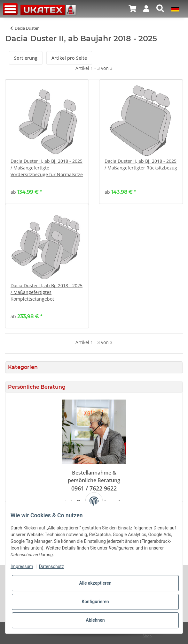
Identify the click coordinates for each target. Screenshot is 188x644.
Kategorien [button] (23, 367)
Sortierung (26, 58)
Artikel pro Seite (69, 58)
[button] (146, 9)
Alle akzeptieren (95, 583)
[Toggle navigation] (10, 9)
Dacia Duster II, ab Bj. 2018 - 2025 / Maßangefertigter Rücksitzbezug (141, 164)
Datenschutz (51, 566)
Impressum (22, 566)
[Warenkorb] (132, 9)
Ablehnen (95, 620)
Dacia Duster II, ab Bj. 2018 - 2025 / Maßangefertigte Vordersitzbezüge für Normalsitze (47, 168)
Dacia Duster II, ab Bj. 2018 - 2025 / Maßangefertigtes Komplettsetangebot (47, 292)
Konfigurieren (95, 602)
